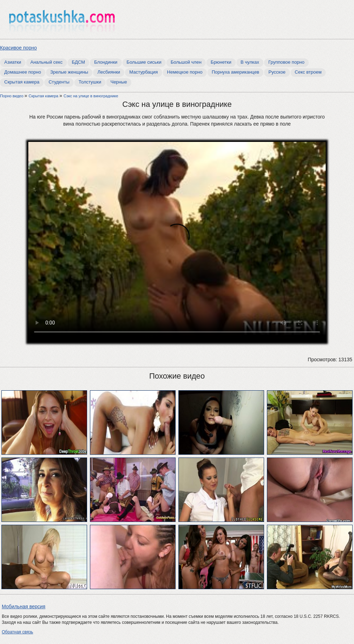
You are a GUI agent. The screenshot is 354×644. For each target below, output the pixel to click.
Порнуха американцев (235, 72)
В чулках (250, 62)
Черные (119, 82)
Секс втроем (308, 72)
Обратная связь (17, 632)
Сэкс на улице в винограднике (91, 96)
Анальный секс (47, 62)
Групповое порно (286, 62)
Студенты (59, 82)
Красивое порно (18, 48)
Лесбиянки (109, 72)
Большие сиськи (144, 62)
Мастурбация (144, 72)
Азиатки (13, 62)
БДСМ (78, 62)
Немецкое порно (185, 72)
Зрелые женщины (69, 72)
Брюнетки (221, 62)
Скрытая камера (22, 82)
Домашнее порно (23, 72)
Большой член (186, 62)
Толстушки (90, 82)
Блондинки (106, 62)
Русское (277, 72)
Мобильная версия (24, 606)
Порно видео (12, 96)
